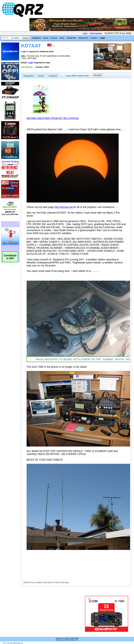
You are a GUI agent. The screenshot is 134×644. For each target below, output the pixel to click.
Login (102, 38)
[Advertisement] (53, 614)
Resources (83, 38)
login (85, 33)
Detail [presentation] (41, 76)
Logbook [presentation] (53, 76)
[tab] (29, 76)
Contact (94, 38)
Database (37, 38)
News (46, 38)
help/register (96, 33)
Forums (54, 38)
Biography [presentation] (29, 76)
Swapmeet (71, 38)
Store (62, 38)
